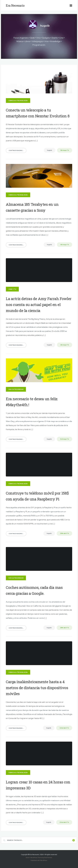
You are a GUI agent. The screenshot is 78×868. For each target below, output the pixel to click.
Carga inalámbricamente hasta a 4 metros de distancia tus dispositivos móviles (38, 687)
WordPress (44, 859)
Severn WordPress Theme (34, 857)
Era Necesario (34, 854)
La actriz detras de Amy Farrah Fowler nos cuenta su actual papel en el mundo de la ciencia (38, 304)
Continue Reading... (17, 150)
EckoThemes (48, 857)
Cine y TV (13, 289)
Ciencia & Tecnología (19, 100)
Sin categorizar (17, 389)
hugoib (45, 26)
